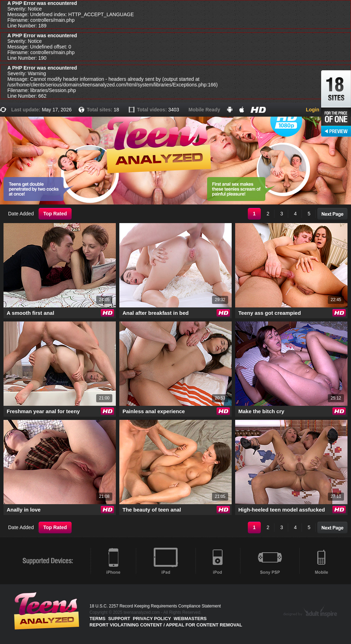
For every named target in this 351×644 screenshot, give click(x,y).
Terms (98, 619)
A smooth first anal (30, 313)
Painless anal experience (154, 411)
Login (312, 110)
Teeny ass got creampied (270, 313)
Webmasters (190, 619)
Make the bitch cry (261, 411)
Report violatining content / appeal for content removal (166, 625)
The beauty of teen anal (152, 510)
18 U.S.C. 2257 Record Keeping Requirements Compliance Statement (155, 606)
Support (119, 619)
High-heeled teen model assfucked (282, 510)
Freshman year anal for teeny (43, 411)
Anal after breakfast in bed (155, 313)
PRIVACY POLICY (152, 619)
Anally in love (24, 510)
